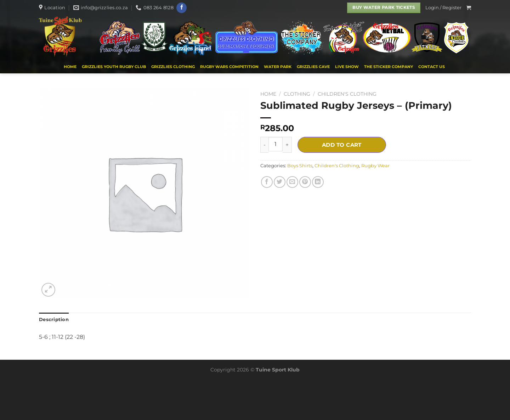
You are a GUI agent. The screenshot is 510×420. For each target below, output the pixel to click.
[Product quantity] (276, 144)
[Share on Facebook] (267, 182)
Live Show (347, 67)
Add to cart (342, 145)
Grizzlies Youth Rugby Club (114, 67)
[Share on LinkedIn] (318, 182)
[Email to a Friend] (292, 182)
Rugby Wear (375, 166)
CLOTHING (297, 94)
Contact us (432, 67)
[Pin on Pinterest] (305, 182)
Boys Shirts (300, 166)
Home (70, 67)
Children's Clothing (347, 94)
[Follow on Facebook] (182, 8)
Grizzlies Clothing (173, 67)
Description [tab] (54, 320)
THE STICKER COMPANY (389, 67)
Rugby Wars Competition (229, 67)
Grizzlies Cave (313, 67)
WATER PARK (278, 67)
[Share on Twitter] (280, 182)
